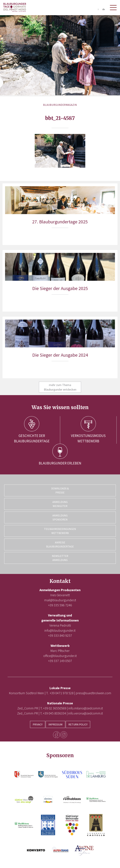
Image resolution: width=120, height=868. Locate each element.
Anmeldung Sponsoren (60, 517)
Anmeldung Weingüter (60, 504)
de (104, 9)
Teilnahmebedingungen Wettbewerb (60, 531)
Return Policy (78, 724)
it (98, 9)
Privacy (38, 724)
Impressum (55, 724)
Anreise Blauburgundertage (60, 544)
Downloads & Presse (60, 490)
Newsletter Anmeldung (60, 558)
